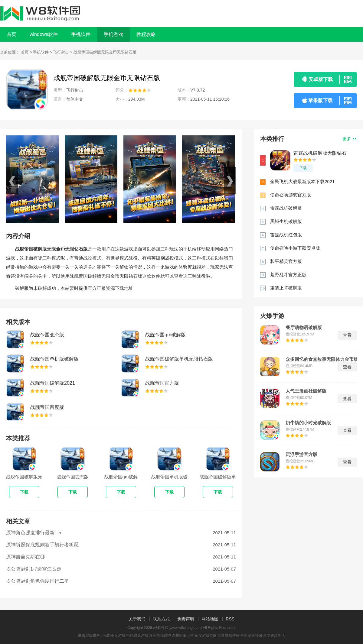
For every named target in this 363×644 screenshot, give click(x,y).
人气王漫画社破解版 (306, 391)
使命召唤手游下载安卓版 (295, 248)
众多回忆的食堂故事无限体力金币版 (322, 359)
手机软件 (41, 52)
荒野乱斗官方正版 (288, 275)
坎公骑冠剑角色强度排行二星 (38, 581)
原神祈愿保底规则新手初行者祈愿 (42, 545)
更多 (349, 139)
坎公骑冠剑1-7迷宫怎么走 (34, 569)
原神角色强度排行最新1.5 (34, 533)
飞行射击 (61, 52)
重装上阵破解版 (286, 288)
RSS (230, 619)
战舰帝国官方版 (162, 383)
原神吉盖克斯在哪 (25, 557)
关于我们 (137, 619)
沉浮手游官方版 (301, 455)
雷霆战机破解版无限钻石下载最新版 (320, 153)
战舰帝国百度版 (47, 407)
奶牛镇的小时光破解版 (308, 423)
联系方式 (161, 619)
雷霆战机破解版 (286, 208)
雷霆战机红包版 (286, 235)
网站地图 (210, 619)
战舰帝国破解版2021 (53, 383)
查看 (347, 335)
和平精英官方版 (286, 261)
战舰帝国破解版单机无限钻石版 (179, 359)
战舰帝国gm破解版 (165, 335)
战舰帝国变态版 (47, 335)
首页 (11, 34)
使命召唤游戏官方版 (291, 195)
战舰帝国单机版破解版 (54, 359)
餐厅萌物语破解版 (304, 328)
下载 (303, 168)
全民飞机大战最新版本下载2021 (302, 181)
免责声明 (186, 619)
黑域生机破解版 (286, 221)
